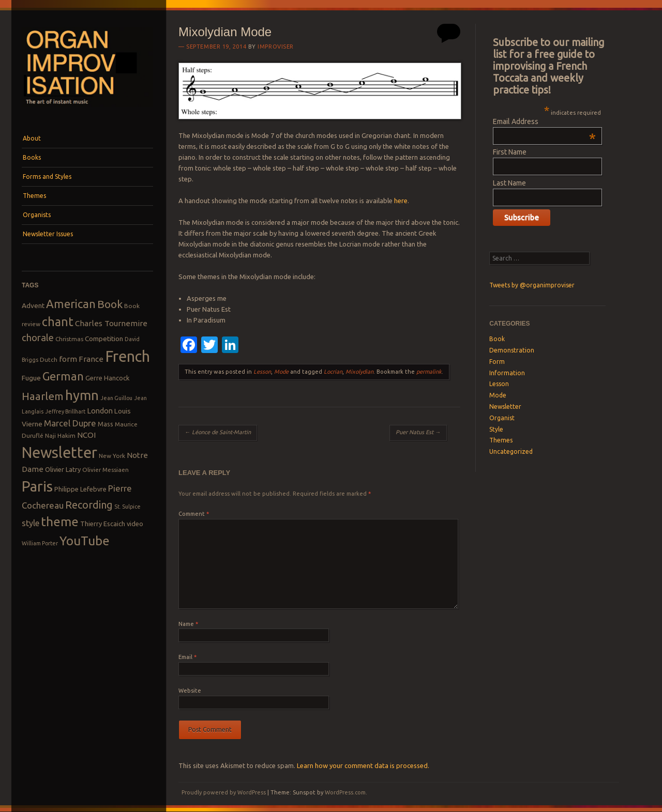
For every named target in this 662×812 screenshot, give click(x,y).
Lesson (262, 372)
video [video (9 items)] (135, 524)
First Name (510, 152)
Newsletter (505, 407)
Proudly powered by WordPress (224, 792)
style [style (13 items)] (31, 523)
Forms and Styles (47, 177)
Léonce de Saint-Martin (218, 432)
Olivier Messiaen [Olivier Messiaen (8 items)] (106, 470)
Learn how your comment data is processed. (363, 765)
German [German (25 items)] (63, 376)
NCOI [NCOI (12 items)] (86, 435)
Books (32, 157)
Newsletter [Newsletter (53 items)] (59, 452)
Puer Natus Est (418, 432)
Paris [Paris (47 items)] (37, 486)
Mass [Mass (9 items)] (106, 424)
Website (190, 691)
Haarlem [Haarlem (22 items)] (43, 396)
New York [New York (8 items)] (112, 456)
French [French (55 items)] (127, 356)
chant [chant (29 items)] (58, 321)
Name (188, 624)
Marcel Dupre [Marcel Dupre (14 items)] (70, 423)
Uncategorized (511, 451)
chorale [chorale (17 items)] (38, 338)
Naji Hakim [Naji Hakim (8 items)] (60, 435)
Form (497, 362)
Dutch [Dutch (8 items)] (49, 359)
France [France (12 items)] (91, 359)
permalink (429, 372)
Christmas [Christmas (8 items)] (69, 339)
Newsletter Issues (48, 234)
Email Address (544, 121)
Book (497, 339)
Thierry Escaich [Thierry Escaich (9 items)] (103, 524)
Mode (281, 372)
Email (187, 657)
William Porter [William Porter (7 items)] (40, 543)
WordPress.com (345, 792)
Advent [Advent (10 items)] (33, 305)
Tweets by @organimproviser (532, 285)
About (32, 138)
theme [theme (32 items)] (60, 522)
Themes (34, 196)
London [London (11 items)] (100, 411)
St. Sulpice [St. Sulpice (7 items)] (127, 507)
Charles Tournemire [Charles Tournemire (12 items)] (111, 323)
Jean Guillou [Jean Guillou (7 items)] (116, 398)
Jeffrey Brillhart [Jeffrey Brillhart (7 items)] (65, 411)
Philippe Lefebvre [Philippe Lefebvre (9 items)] (80, 489)
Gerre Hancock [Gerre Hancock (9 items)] (108, 378)
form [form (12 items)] (68, 359)
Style (496, 429)
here (401, 201)
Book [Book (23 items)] (110, 304)
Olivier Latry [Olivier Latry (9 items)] (63, 469)
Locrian (333, 372)
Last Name (509, 183)
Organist (502, 418)
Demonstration (512, 350)
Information (507, 373)
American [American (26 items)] (71, 304)
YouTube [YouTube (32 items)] (85, 541)
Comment (194, 514)
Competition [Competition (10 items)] (104, 339)
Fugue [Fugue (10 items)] (31, 378)
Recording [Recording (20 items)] (89, 505)
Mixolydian (359, 372)
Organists (37, 215)
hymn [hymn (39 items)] (82, 395)
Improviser (276, 47)
